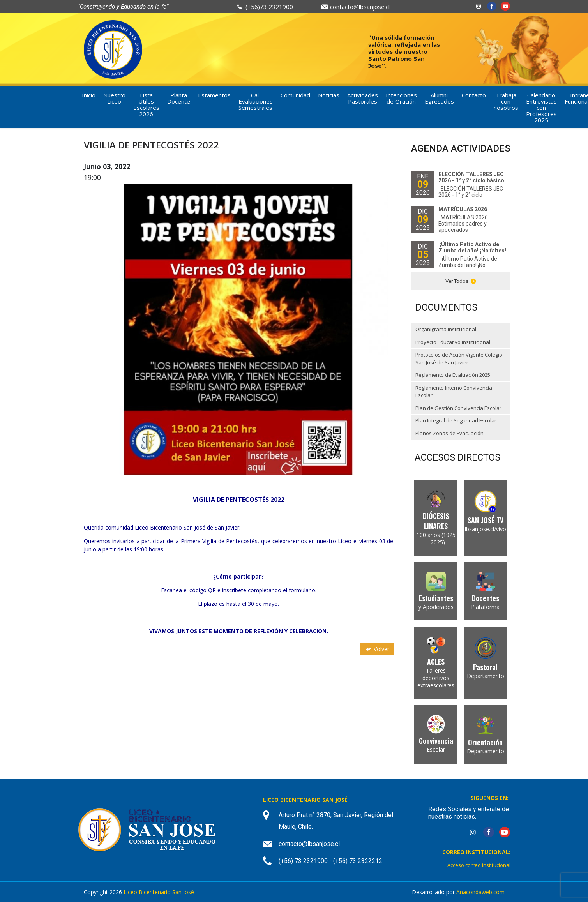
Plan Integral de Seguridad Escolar (456, 420)
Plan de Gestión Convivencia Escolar (458, 408)
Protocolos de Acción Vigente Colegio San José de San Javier (459, 358)
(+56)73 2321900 (269, 7)
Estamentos (214, 95)
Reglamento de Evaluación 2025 (453, 375)
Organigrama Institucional (446, 329)
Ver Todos (461, 281)
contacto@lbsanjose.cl (360, 7)
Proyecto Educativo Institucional (453, 342)
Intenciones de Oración (401, 98)
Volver (377, 649)
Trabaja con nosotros (506, 101)
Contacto (474, 95)
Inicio (89, 95)
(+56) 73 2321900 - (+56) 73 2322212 (330, 861)
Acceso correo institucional (479, 865)
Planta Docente (179, 98)
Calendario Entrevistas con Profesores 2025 (541, 108)
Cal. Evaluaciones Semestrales (256, 101)
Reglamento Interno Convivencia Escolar (454, 392)
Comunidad (295, 95)
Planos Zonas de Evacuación (449, 433)
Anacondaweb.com (480, 892)
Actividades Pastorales (363, 98)
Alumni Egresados (439, 98)
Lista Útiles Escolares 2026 (146, 104)
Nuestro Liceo (114, 98)
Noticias (329, 95)
